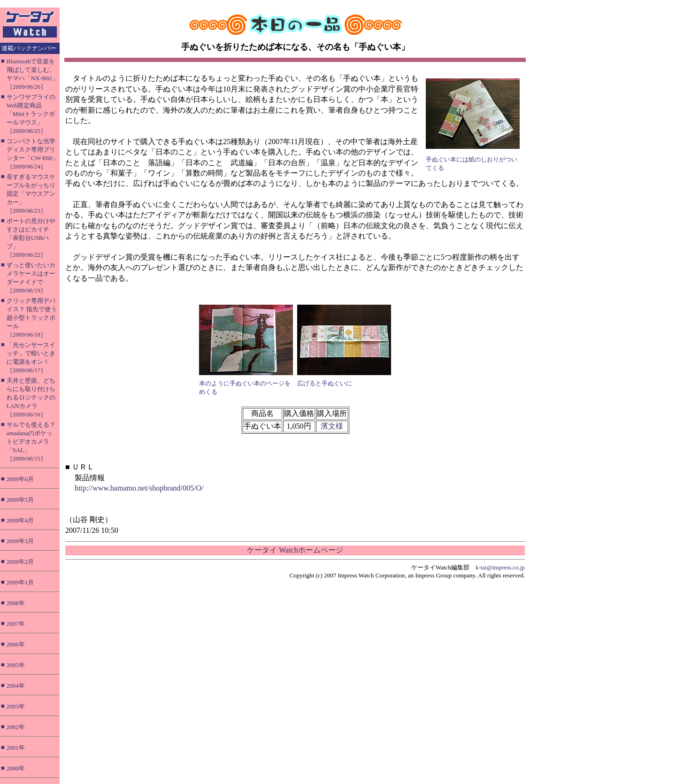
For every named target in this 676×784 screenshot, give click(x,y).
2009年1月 (20, 582)
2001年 (16, 748)
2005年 (16, 665)
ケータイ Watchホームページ (295, 550)
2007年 (16, 624)
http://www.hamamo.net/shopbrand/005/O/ (139, 488)
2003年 (16, 706)
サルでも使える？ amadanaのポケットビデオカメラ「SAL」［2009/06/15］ (31, 442)
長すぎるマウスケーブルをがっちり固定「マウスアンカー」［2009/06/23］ (31, 194)
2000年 (16, 768)
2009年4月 (20, 520)
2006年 (16, 644)
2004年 (16, 686)
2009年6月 (20, 479)
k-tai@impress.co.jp (500, 567)
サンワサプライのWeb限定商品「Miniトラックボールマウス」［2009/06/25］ (31, 114)
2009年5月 (20, 500)
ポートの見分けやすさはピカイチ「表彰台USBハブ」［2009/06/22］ (31, 238)
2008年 (16, 603)
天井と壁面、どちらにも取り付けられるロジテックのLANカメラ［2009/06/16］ (31, 397)
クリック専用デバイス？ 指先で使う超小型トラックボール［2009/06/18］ (32, 318)
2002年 (16, 727)
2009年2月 (20, 562)
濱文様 (332, 426)
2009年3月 (20, 541)
